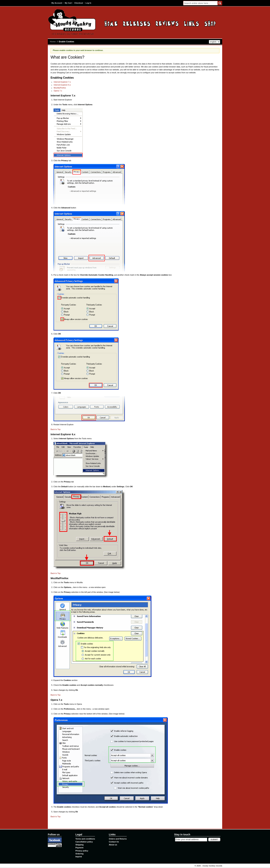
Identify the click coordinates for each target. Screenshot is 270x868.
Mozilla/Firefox (60, 88)
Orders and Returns (118, 839)
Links (191, 23)
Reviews (167, 23)
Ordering (79, 854)
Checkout (79, 3)
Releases (137, 23)
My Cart (68, 3)
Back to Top (56, 429)
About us (113, 845)
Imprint (79, 857)
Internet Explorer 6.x (62, 85)
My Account (57, 3)
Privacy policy (82, 851)
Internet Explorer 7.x (62, 82)
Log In (88, 3)
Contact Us (114, 842)
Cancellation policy (84, 842)
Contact (210, 23)
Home (111, 23)
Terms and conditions (85, 839)
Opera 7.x (58, 91)
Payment (79, 848)
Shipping (79, 845)
